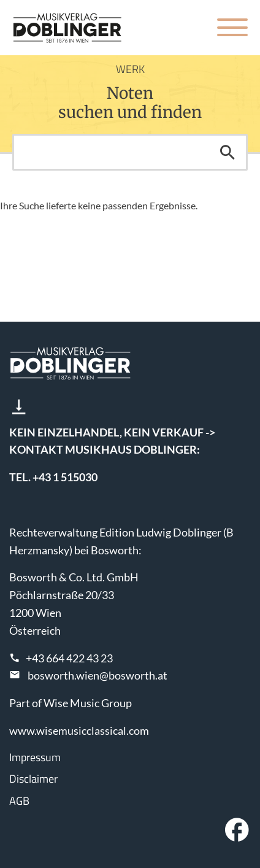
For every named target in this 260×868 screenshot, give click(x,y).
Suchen (227, 152)
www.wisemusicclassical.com (79, 730)
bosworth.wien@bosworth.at (97, 675)
